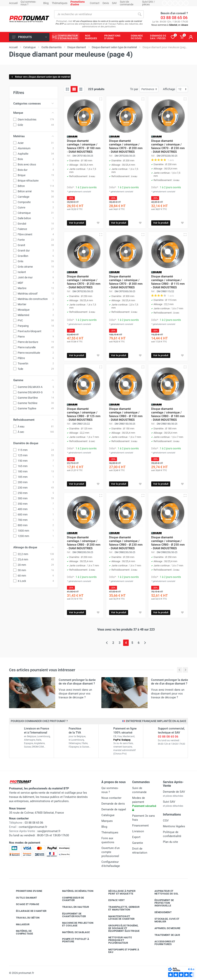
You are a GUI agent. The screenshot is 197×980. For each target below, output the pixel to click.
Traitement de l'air (164, 935)
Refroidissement (34, 420)
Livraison (138, 831)
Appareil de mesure (165, 928)
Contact (95, 3)
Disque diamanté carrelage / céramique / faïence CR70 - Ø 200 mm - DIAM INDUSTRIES (126, 146)
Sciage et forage (25, 904)
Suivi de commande (127, 3)
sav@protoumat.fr (49, 831)
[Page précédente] (107, 643)
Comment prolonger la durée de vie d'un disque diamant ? (77, 682)
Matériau (34, 136)
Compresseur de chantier (70, 899)
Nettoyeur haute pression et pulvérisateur (117, 940)
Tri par (134, 89)
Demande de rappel (114, 809)
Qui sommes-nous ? (28, 3)
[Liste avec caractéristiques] (81, 89)
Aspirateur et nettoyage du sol (164, 892)
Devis (106, 3)
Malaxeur (20, 924)
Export (136, 837)
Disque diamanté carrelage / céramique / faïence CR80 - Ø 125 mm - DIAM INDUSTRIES (84, 414)
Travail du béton (25, 918)
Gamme (34, 380)
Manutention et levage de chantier (119, 918)
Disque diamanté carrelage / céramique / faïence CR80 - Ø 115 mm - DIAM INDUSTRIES (168, 282)
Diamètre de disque (34, 443)
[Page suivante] (145, 643)
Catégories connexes (34, 104)
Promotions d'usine (26, 891)
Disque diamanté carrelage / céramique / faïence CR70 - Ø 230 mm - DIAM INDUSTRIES (168, 146)
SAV (114, 3)
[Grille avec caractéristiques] (74, 89)
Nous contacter (111, 798)
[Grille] (67, 89)
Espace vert (114, 900)
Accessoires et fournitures (162, 943)
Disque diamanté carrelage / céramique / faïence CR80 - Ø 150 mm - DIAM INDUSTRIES (126, 414)
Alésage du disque (34, 547)
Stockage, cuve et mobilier (164, 920)
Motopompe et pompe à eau (121, 951)
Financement (140, 826)
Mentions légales (174, 826)
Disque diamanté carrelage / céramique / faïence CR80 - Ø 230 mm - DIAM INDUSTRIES (126, 543)
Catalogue (108, 815)
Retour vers (40, 77)
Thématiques (60, 3)
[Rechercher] (140, 14)
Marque (34, 113)
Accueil (13, 3)
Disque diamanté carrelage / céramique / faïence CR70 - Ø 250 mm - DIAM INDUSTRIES (84, 282)
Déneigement (160, 912)
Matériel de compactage (22, 932)
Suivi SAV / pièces (149, 3)
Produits (30, 37)
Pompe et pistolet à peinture (73, 940)
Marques (107, 821)
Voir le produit (76, 223)
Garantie (138, 843)
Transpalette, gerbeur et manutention (121, 908)
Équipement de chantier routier (71, 915)
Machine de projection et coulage (75, 924)
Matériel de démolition (75, 891)
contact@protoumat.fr (33, 827)
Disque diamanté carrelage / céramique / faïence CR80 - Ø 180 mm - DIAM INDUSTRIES (168, 414)
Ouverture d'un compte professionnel (111, 852)
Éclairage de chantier (28, 911)
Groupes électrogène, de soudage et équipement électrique (121, 928)
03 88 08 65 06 (174, 18)
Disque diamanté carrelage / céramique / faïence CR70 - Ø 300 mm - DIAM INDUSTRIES (126, 282)
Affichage (169, 89)
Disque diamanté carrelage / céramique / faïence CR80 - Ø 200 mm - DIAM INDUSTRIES (84, 543)
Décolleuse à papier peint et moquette (119, 892)
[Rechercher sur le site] (95, 14)
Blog (46, 3)
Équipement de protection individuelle (161, 903)
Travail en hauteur (73, 907)
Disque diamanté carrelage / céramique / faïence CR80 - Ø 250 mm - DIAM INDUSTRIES (168, 543)
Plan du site (170, 842)
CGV (166, 821)
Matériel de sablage (73, 932)
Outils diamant (24, 898)
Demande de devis (113, 804)
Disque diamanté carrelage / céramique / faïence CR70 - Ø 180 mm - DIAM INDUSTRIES (84, 146)
